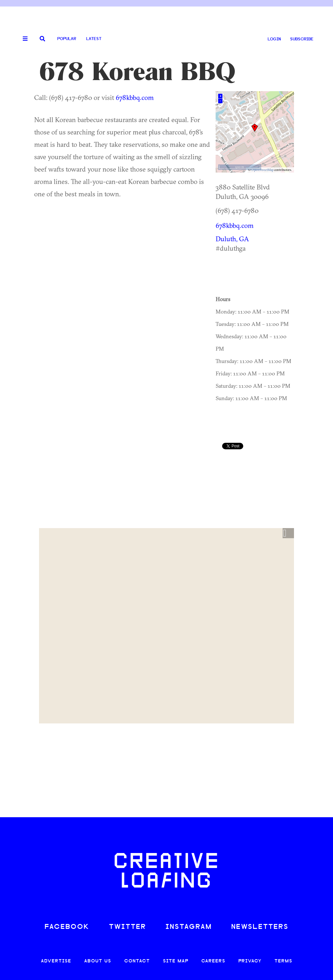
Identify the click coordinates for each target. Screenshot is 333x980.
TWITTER (127, 927)
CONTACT (137, 961)
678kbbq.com (135, 97)
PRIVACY (250, 961)
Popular (67, 39)
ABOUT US (98, 961)
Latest (94, 39)
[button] (288, 533)
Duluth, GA (232, 239)
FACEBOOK (67, 927)
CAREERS (213, 961)
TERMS (283, 961)
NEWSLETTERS (260, 927)
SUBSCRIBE (302, 39)
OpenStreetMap (262, 170)
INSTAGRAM (189, 927)
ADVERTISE (56, 961)
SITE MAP (176, 961)
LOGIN (274, 39)
